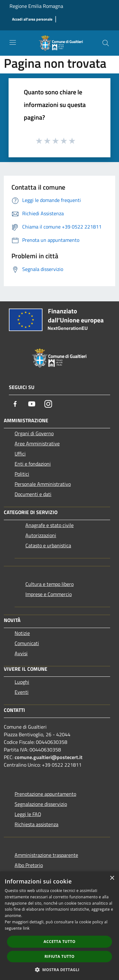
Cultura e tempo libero (50, 584)
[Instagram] (48, 404)
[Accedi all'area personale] (32, 19)
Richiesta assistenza (36, 824)
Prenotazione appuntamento (45, 794)
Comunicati (27, 643)
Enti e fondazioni (33, 464)
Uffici (20, 454)
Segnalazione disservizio (41, 804)
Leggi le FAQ (28, 814)
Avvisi (21, 653)
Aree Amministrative (37, 443)
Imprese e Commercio (49, 594)
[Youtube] (32, 404)
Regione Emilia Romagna (36, 6)
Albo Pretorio (29, 865)
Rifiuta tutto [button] (60, 956)
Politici (22, 474)
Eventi (22, 692)
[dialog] (60, 926)
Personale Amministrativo (43, 484)
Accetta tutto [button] (59, 942)
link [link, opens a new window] (26, 928)
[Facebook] (15, 404)
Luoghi (22, 682)
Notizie (22, 633)
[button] (60, 970)
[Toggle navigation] (13, 42)
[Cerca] (106, 43)
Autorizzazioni (41, 535)
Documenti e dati (33, 494)
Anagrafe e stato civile (50, 525)
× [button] (112, 878)
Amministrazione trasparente (46, 855)
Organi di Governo (34, 433)
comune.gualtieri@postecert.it (49, 757)
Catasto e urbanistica (48, 545)
